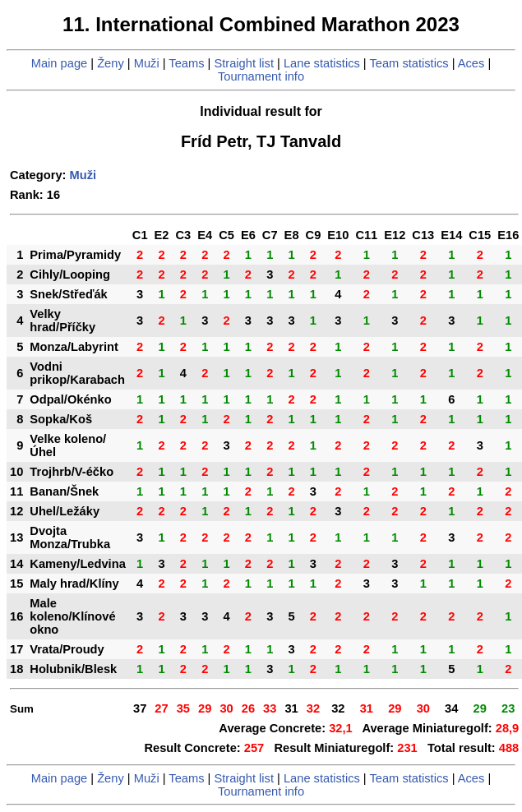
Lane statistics (322, 63)
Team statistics (409, 63)
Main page (59, 63)
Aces (471, 63)
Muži (147, 63)
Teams (186, 63)
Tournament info (261, 76)
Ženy (111, 63)
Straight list (244, 63)
